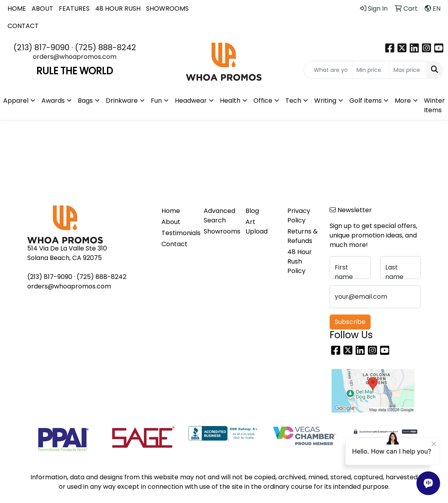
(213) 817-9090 (41, 47)
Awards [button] (53, 101)
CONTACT (23, 26)
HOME (17, 8)
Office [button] (263, 101)
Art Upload (257, 227)
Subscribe (350, 322)
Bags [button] (85, 101)
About (171, 222)
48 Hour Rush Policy (300, 261)
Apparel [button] (16, 101)
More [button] (403, 101)
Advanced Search (219, 216)
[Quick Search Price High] (408, 70)
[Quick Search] (328, 70)
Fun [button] (156, 101)
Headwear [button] (191, 101)
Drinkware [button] (122, 101)
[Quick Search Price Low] (371, 70)
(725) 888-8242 (106, 47)
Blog (252, 211)
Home (171, 211)
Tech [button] (293, 101)
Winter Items (434, 105)
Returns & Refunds (303, 236)
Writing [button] (325, 101)
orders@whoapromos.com (75, 57)
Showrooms (220, 231)
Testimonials (178, 233)
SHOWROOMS (167, 8)
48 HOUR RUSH (118, 8)
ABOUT (42, 8)
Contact (174, 244)
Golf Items (366, 101)
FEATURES (74, 8)
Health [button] (230, 101)
